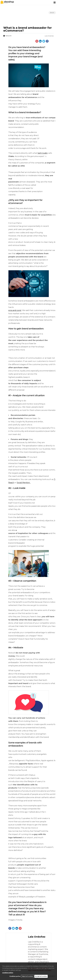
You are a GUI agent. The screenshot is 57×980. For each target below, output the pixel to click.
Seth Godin (43, 153)
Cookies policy (15, 976)
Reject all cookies (27, 976)
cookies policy (8, 973)
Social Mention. (24, 483)
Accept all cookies (41, 976)
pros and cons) (15, 310)
